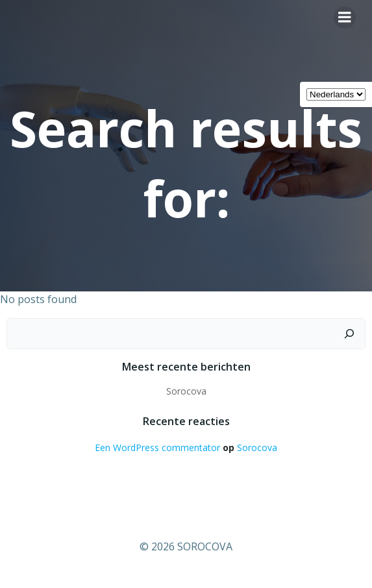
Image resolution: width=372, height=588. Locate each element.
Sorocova (186, 391)
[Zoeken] (349, 334)
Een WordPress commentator (157, 447)
